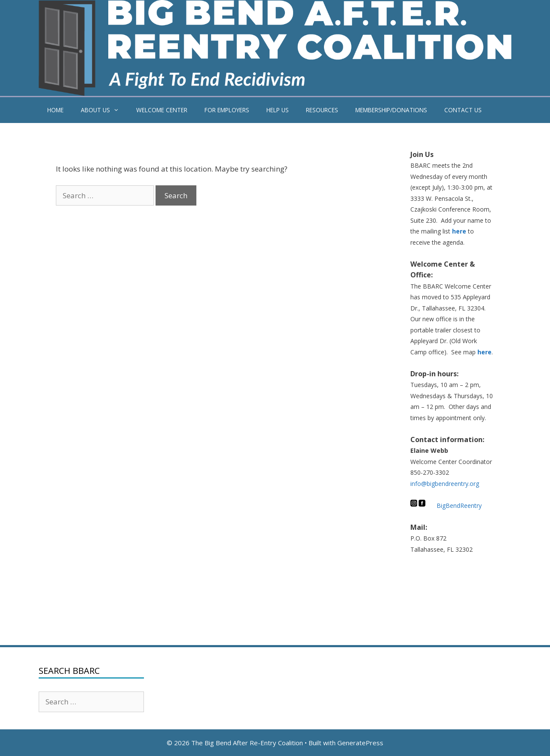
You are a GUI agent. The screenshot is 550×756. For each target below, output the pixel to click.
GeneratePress (360, 743)
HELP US (278, 110)
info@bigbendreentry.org (445, 484)
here (459, 231)
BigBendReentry (459, 506)
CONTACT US (463, 110)
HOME (55, 110)
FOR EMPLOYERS (227, 110)
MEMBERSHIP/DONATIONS (391, 110)
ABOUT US (104, 110)
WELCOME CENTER (162, 110)
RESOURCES (322, 110)
